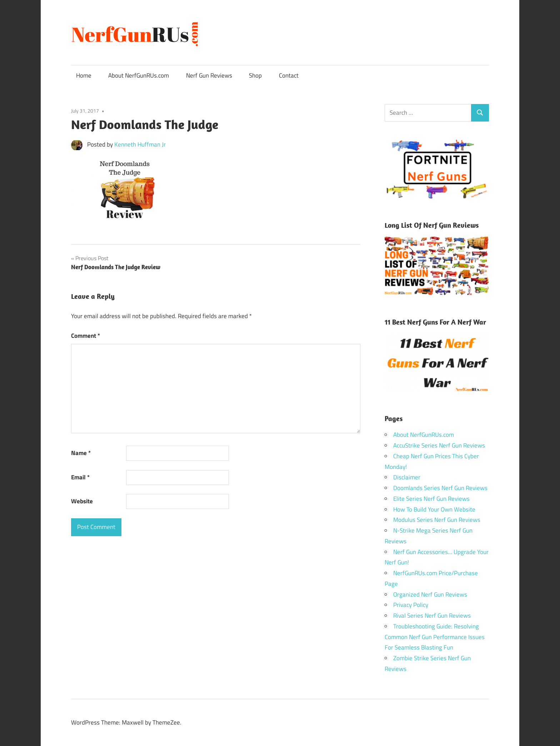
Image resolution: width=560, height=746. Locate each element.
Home (84, 75)
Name (81, 453)
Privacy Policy (411, 605)
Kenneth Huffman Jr (140, 144)
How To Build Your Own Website (434, 509)
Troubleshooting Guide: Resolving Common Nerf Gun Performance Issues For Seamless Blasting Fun (435, 637)
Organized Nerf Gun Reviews (430, 594)
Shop (255, 75)
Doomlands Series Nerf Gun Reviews (440, 488)
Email (80, 477)
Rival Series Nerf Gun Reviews (432, 616)
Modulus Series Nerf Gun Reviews (437, 520)
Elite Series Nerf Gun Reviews (431, 499)
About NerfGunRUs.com (139, 75)
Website (82, 501)
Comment (86, 336)
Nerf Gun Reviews (209, 75)
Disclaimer (407, 477)
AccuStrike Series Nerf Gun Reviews (439, 445)
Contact (289, 75)
